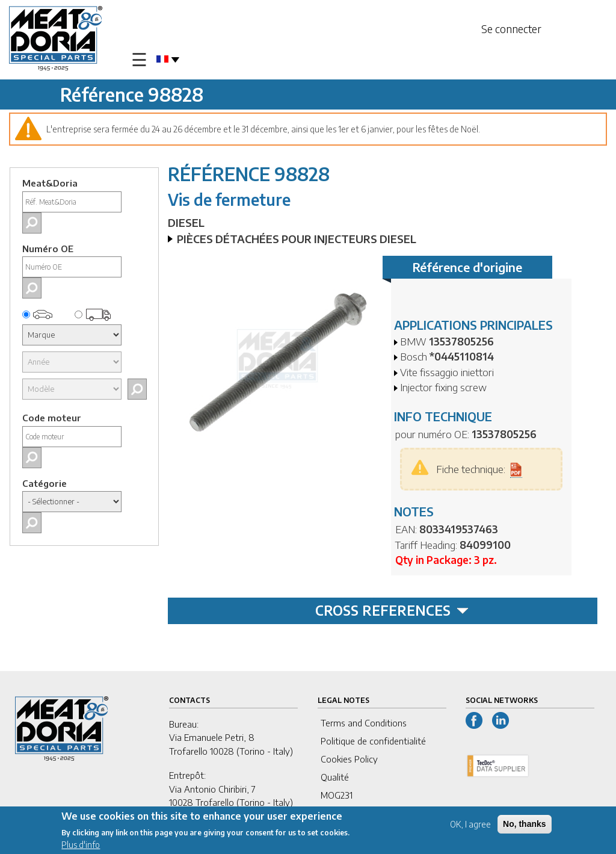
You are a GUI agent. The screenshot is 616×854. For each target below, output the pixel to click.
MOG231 (337, 795)
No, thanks (525, 825)
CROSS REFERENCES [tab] (392, 610)
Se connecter (511, 29)
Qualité (335, 777)
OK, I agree (470, 825)
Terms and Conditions (364, 723)
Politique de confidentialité (373, 741)
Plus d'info (81, 846)
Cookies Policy (349, 759)
